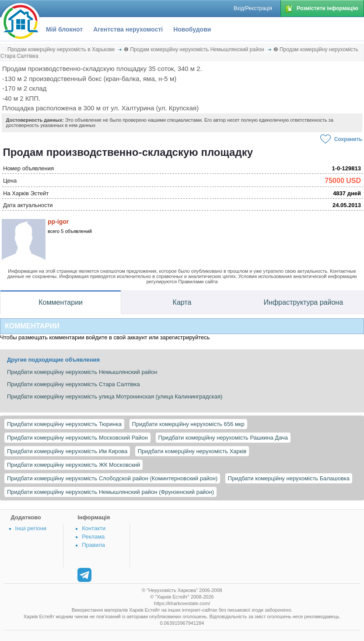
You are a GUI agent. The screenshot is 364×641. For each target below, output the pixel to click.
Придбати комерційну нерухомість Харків (192, 451)
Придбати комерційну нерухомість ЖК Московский (73, 465)
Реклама (93, 537)
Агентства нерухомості (128, 29)
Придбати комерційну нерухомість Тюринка (64, 424)
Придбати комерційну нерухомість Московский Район (77, 438)
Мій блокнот (64, 29)
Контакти (94, 528)
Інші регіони (31, 528)
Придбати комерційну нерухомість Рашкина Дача (223, 438)
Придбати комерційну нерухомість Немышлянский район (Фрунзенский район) (110, 492)
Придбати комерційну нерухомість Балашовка (289, 478)
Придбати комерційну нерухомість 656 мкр (188, 424)
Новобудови (192, 29)
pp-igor (58, 222)
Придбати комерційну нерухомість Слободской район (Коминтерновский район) (112, 478)
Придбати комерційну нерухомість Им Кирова (67, 451)
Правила (93, 545)
